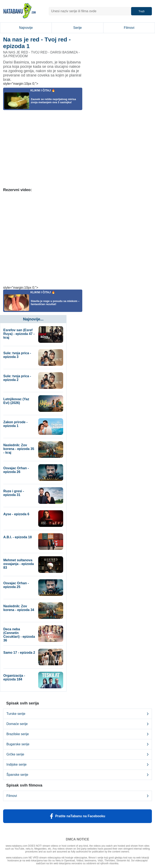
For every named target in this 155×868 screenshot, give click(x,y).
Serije (78, 28)
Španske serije (77, 775)
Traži (141, 11)
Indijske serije (77, 765)
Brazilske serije (77, 734)
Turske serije (77, 714)
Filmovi (129, 28)
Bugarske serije (77, 744)
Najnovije (26, 28)
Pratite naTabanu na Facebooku (78, 816)
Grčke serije (77, 754)
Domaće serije (77, 724)
